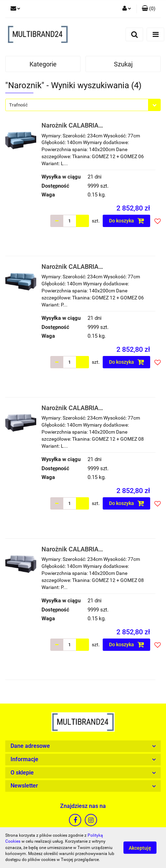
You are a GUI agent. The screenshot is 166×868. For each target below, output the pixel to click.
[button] (149, 9)
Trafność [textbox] (18, 105)
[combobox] (83, 105)
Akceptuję (140, 848)
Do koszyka (127, 221)
